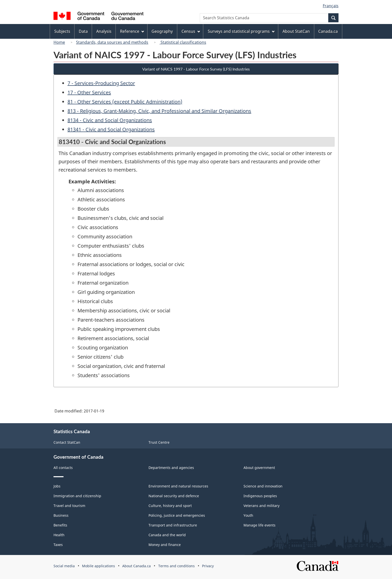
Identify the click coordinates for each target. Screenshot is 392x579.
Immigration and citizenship (77, 496)
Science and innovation (263, 486)
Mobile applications (98, 566)
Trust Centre (159, 442)
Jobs (57, 486)
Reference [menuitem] (132, 31)
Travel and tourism (69, 506)
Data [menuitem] (83, 31)
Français (331, 6)
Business (61, 515)
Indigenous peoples (260, 496)
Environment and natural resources (178, 486)
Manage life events (259, 525)
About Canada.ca (136, 566)
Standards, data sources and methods (112, 42)
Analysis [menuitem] (104, 31)
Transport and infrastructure (173, 525)
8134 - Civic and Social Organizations (110, 120)
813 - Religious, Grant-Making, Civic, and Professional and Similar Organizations (159, 111)
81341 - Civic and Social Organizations (111, 129)
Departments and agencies (171, 468)
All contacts (63, 468)
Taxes (58, 545)
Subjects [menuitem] (62, 31)
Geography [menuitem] (162, 31)
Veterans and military (261, 506)
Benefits (60, 525)
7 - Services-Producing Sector (101, 83)
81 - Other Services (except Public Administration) (125, 102)
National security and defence (174, 496)
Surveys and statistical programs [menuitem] (241, 31)
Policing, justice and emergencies (177, 515)
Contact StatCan (67, 442)
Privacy (208, 566)
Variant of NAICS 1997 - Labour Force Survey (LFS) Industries (196, 69)
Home (59, 42)
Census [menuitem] (191, 31)
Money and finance (165, 545)
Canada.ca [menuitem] (328, 31)
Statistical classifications (183, 42)
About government (259, 468)
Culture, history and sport (170, 506)
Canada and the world (167, 535)
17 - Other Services (89, 92)
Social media (64, 566)
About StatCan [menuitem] (296, 31)
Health (59, 535)
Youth (248, 515)
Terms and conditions (176, 566)
